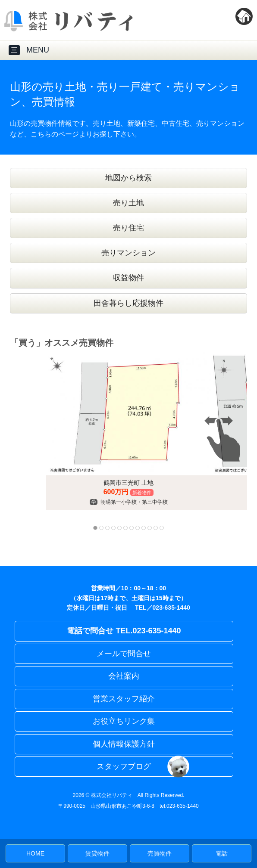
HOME (35, 853)
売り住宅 (128, 228)
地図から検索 (128, 178)
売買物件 (160, 853)
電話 (222, 853)
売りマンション (128, 253)
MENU (29, 50)
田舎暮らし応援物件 (128, 303)
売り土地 (128, 203)
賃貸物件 (97, 853)
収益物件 (128, 278)
